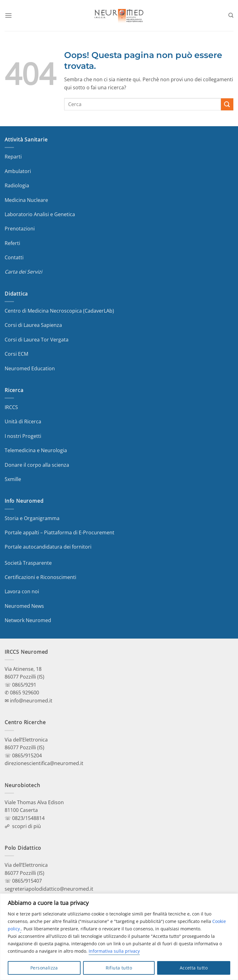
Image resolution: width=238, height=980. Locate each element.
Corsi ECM (16, 354)
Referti (12, 243)
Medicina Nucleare (26, 200)
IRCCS (11, 407)
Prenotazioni (20, 229)
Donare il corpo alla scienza (37, 465)
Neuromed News (24, 606)
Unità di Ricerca (23, 421)
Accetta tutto (194, 968)
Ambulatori (18, 171)
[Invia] (227, 104)
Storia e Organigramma (32, 518)
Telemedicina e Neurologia (36, 450)
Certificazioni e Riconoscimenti (40, 577)
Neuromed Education (30, 368)
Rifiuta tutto (119, 968)
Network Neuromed (28, 620)
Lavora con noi (22, 591)
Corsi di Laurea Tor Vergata (37, 340)
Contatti (14, 257)
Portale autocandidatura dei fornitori (48, 547)
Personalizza (44, 968)
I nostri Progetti (23, 436)
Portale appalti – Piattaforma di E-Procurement (59, 532)
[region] (119, 937)
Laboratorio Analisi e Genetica (40, 214)
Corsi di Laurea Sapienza (33, 325)
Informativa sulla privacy (114, 951)
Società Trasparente (28, 563)
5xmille (13, 479)
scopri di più (26, 826)
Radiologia (17, 185)
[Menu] (8, 15)
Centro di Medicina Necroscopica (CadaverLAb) (59, 311)
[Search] (231, 15)
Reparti (13, 157)
